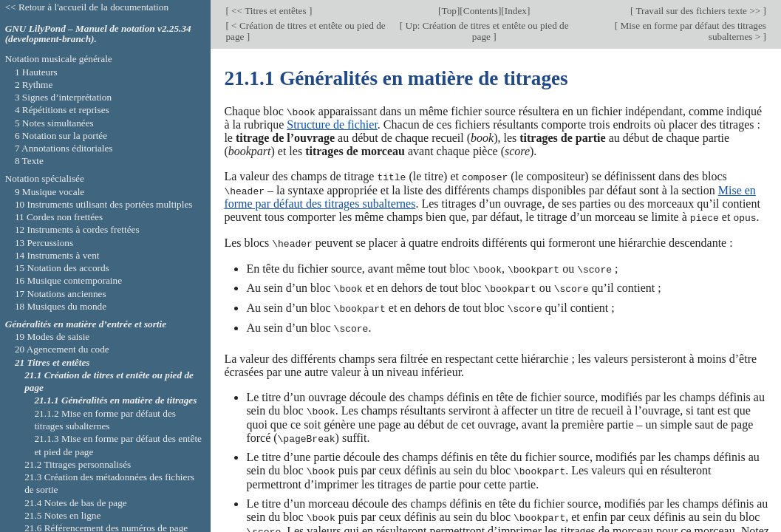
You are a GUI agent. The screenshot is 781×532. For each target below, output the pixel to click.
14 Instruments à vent (57, 255)
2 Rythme (34, 85)
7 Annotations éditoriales (64, 148)
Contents (481, 11)
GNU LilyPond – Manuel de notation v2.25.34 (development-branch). (98, 34)
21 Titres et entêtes (52, 362)
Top (449, 11)
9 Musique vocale (50, 192)
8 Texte (29, 161)
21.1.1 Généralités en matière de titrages (115, 400)
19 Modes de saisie (52, 337)
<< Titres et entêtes (269, 11)
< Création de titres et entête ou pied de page (305, 31)
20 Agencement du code (62, 349)
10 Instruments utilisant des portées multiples (104, 204)
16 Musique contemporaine (68, 280)
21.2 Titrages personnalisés (78, 464)
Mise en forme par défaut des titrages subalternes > (692, 31)
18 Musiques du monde (61, 306)
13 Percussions (44, 243)
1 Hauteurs (36, 72)
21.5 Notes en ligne (62, 515)
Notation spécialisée (45, 178)
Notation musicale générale (59, 59)
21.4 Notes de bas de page (76, 503)
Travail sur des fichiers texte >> (698, 11)
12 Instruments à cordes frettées (77, 229)
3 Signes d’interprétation (63, 97)
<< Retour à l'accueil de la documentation (87, 7)
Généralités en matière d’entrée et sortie (86, 324)
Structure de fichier (332, 125)
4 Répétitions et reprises (62, 110)
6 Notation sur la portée (61, 136)
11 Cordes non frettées (59, 217)
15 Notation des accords (62, 268)
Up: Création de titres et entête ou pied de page (485, 31)
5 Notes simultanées (54, 123)
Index (516, 11)
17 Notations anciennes (61, 294)
